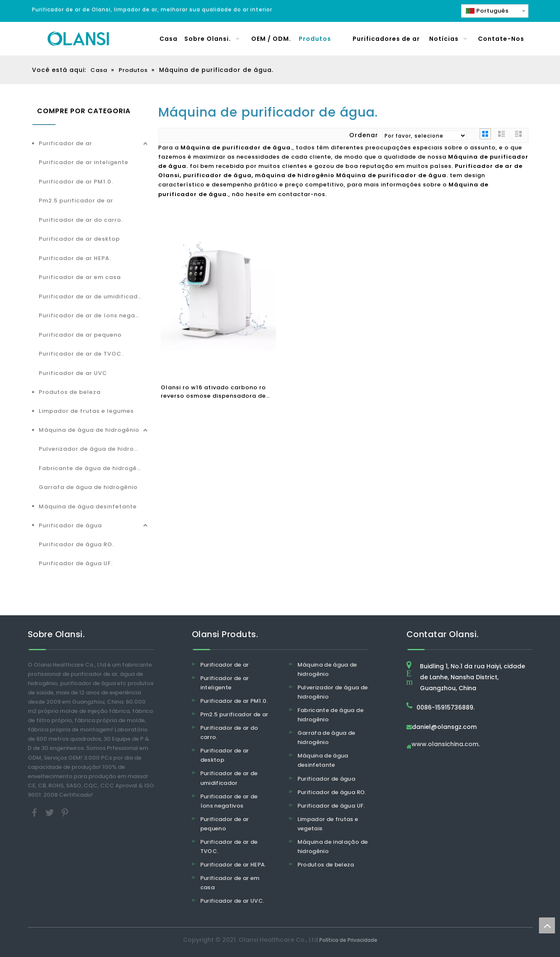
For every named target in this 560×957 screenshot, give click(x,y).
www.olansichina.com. (446, 745)
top (547, 925)
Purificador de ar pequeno (80, 335)
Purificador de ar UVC (73, 373)
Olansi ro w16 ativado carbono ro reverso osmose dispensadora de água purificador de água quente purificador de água (214, 392)
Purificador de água (70, 525)
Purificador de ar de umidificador (92, 296)
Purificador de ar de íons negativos (94, 315)
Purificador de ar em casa (80, 277)
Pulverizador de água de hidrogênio (94, 449)
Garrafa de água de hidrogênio (88, 487)
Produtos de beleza (70, 392)
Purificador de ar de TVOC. (81, 354)
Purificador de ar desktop (79, 239)
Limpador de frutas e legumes (86, 411)
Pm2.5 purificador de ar (76, 201)
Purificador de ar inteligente (84, 162)
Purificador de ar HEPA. (75, 258)
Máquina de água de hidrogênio (89, 430)
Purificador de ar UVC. (232, 901)
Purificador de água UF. (76, 563)
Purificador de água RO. (76, 544)
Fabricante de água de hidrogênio (93, 468)
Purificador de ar (65, 143)
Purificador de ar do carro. (81, 220)
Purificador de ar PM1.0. (76, 182)
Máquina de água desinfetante (88, 506)
